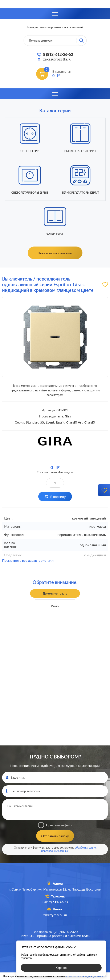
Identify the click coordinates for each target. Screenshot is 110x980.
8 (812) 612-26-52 (58, 54)
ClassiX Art (74, 422)
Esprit (60, 422)
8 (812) (55, 902)
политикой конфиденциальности (86, 976)
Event (50, 422)
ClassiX (90, 422)
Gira (68, 416)
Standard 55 (35, 422)
